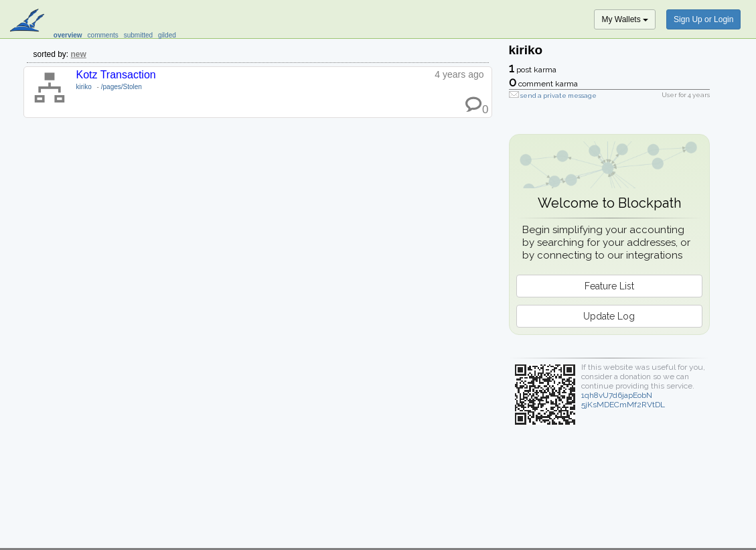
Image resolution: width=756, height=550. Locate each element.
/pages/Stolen (122, 87)
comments (103, 35)
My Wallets (625, 19)
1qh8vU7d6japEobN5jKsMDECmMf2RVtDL (623, 400)
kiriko (84, 87)
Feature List (609, 286)
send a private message (558, 95)
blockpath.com (28, 21)
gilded (167, 35)
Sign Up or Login (703, 19)
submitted (138, 35)
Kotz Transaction (116, 75)
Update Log (609, 316)
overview (68, 35)
